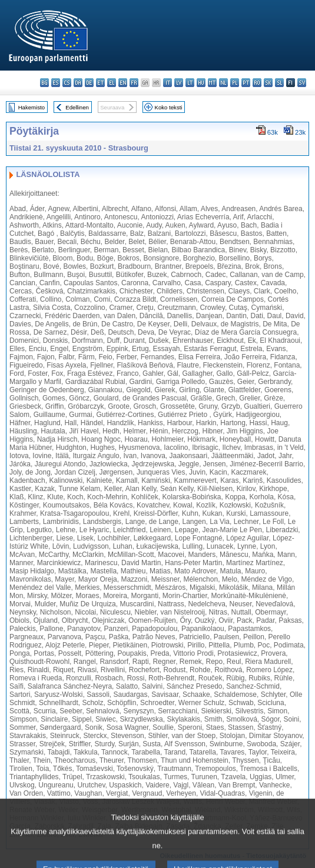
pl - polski (235, 83)
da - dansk (78, 83)
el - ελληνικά (112, 83)
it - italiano (168, 83)
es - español (56, 83)
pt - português (246, 83)
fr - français (134, 83)
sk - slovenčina (268, 83)
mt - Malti (212, 83)
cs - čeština (67, 83)
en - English (123, 83)
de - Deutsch (89, 83)
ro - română (257, 83)
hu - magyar (201, 83)
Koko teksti (169, 107)
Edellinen (77, 107)
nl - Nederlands (223, 83)
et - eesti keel (100, 83)
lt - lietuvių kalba (190, 83)
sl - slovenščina (279, 83)
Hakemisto (31, 107)
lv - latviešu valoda (179, 83)
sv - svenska (302, 83)
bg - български (44, 83)
